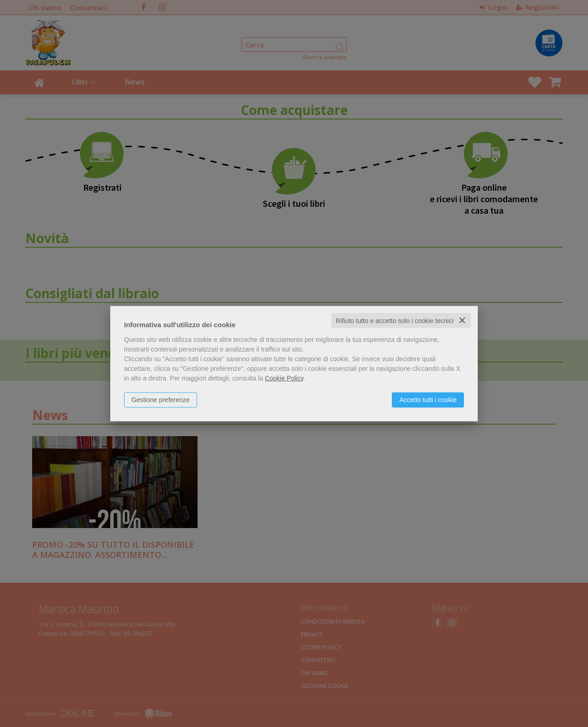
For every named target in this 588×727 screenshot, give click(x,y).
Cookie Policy (284, 378)
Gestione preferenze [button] (161, 399)
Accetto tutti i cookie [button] (428, 399)
